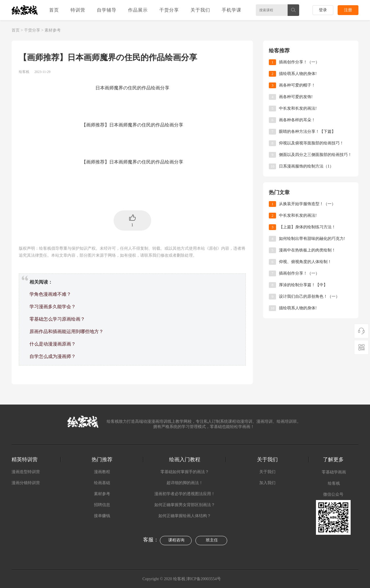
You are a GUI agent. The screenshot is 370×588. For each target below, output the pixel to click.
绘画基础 (102, 483)
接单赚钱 (102, 516)
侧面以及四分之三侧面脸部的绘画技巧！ (315, 155)
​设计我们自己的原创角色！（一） (309, 296)
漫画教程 (102, 472)
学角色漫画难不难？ (50, 294)
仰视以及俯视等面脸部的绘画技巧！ (311, 143)
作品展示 (138, 10)
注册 (348, 10)
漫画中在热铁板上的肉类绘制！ (307, 250)
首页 (54, 10)
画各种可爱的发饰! (296, 97)
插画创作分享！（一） (299, 62)
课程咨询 (176, 540)
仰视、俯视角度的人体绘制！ (305, 262)
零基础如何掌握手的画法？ (185, 472)
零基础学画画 (334, 472)
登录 (323, 10)
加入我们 (267, 483)
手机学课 (232, 10)
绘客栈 (334, 483)
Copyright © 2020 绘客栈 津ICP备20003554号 (182, 579)
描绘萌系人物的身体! (298, 74)
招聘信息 (102, 505)
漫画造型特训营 (26, 472)
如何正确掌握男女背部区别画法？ (185, 505)
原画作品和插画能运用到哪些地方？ (66, 331)
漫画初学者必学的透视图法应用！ (185, 494)
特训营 (78, 10)
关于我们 (200, 10)
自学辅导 (107, 10)
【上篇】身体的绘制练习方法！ (307, 227)
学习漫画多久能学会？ (53, 307)
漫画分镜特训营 (26, 483)
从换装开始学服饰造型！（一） (307, 204)
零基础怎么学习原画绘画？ (57, 319)
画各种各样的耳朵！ (297, 120)
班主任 (212, 540)
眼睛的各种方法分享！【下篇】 (307, 132)
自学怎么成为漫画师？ (53, 356)
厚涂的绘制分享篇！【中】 (303, 285)
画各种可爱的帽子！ (297, 85)
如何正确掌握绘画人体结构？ (185, 516)
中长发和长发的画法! (298, 108)
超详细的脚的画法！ (185, 483)
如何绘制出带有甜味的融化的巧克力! (312, 239)
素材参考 (53, 30)
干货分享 (169, 10)
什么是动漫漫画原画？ (53, 344)
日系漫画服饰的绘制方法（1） (306, 166)
